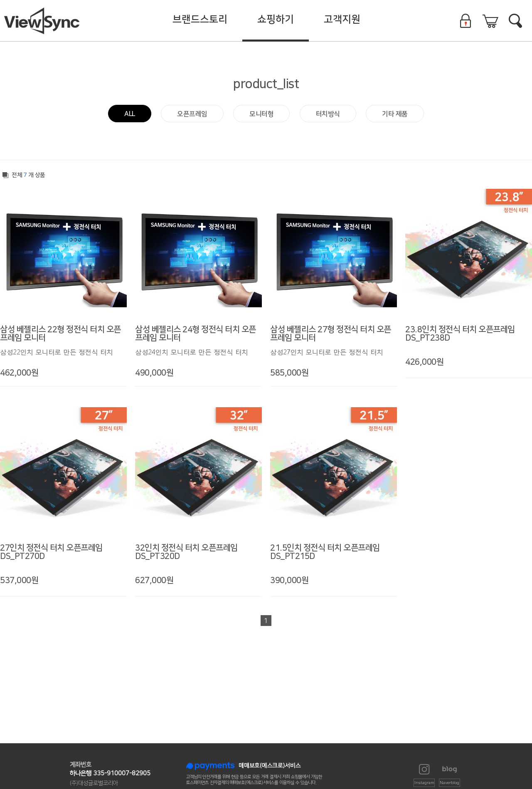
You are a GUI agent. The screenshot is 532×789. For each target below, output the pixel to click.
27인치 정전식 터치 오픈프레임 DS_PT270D (51, 552)
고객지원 (342, 20)
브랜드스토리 (200, 20)
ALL (130, 114)
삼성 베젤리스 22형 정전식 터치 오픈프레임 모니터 (60, 334)
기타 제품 (395, 114)
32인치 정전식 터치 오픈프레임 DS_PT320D (186, 552)
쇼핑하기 (276, 20)
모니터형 (261, 114)
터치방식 (328, 114)
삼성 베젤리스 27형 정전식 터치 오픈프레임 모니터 (331, 334)
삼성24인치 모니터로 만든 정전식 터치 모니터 (192, 352)
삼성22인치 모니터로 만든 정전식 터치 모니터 (57, 352)
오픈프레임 (192, 114)
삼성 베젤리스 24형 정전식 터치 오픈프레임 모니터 (196, 334)
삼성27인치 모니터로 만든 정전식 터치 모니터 (327, 352)
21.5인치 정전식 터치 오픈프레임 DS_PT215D (325, 552)
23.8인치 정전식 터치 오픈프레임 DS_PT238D (460, 334)
